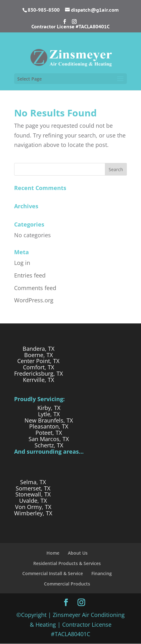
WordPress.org (34, 300)
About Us (78, 553)
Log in (22, 263)
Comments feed (35, 288)
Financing (102, 573)
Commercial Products (67, 584)
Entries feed (30, 275)
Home (53, 553)
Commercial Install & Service (53, 573)
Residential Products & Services (67, 563)
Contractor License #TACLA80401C (70, 27)
